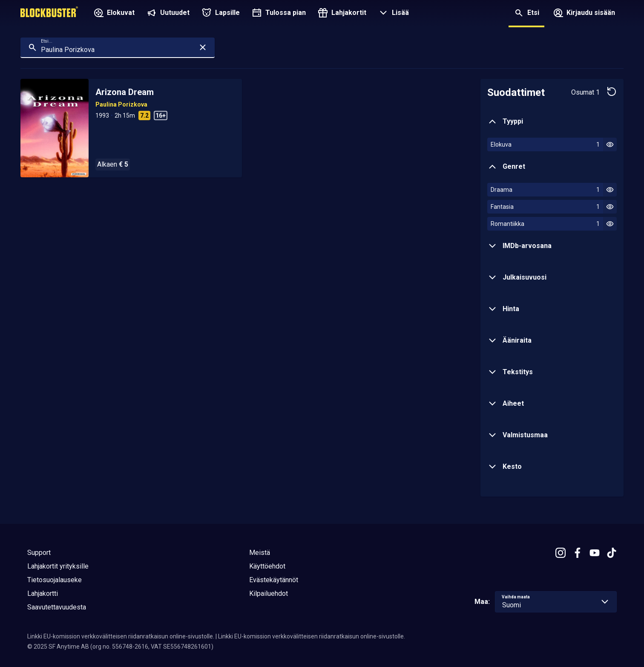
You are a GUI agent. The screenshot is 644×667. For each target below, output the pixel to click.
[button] (393, 14)
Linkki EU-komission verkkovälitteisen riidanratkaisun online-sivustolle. (121, 636)
